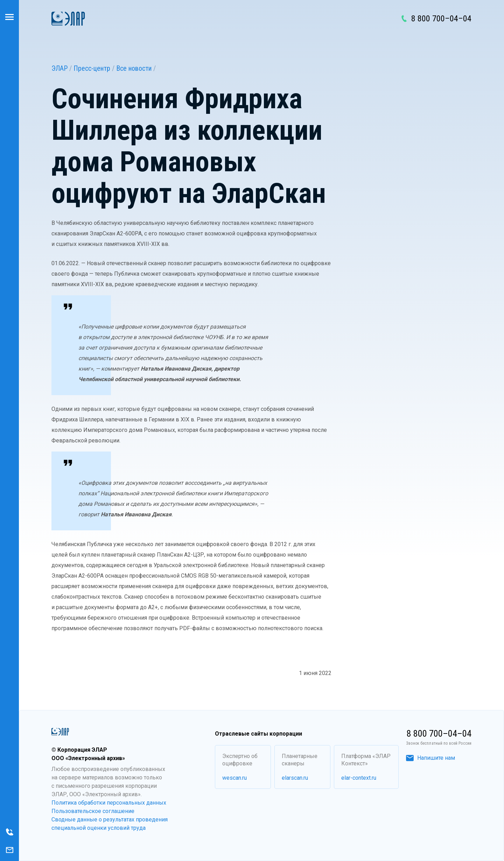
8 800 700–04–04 (441, 19)
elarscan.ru (295, 778)
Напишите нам (430, 758)
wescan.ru (234, 778)
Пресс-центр (92, 68)
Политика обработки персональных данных (109, 803)
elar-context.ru (359, 778)
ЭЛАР (59, 68)
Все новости (134, 68)
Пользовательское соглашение (93, 811)
